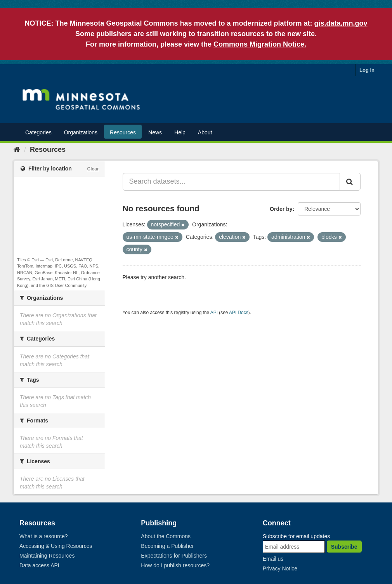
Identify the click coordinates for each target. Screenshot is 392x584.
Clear (93, 169)
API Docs (239, 313)
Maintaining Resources (47, 556)
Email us (273, 559)
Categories (38, 132)
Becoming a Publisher (167, 546)
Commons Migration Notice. (260, 44)
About (205, 132)
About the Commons (166, 536)
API (214, 313)
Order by (281, 209)
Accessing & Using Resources (56, 546)
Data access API (39, 565)
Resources (123, 132)
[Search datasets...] (232, 182)
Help (180, 132)
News (155, 132)
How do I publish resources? (175, 565)
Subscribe (344, 547)
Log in (367, 70)
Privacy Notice (280, 568)
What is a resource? (44, 536)
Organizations (81, 132)
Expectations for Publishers (174, 556)
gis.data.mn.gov (341, 23)
